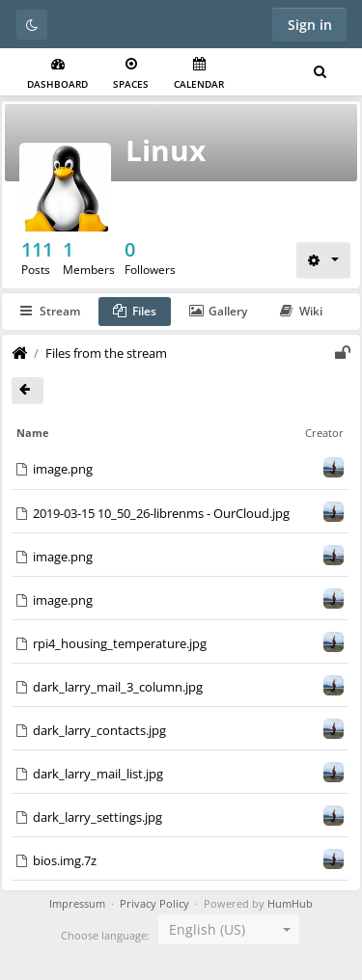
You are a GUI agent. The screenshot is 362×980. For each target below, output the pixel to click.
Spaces (131, 74)
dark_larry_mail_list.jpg (98, 774)
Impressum (77, 904)
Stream (50, 311)
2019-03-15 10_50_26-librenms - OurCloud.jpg (161, 513)
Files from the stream (106, 353)
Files (135, 311)
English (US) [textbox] (207, 929)
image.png (63, 469)
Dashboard (57, 74)
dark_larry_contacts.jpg (99, 730)
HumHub (290, 904)
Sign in (310, 25)
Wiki (301, 311)
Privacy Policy (154, 904)
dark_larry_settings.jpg (97, 817)
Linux (166, 150)
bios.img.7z (65, 860)
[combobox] (229, 929)
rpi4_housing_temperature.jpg (120, 643)
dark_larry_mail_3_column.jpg (118, 687)
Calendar (199, 74)
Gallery (218, 311)
